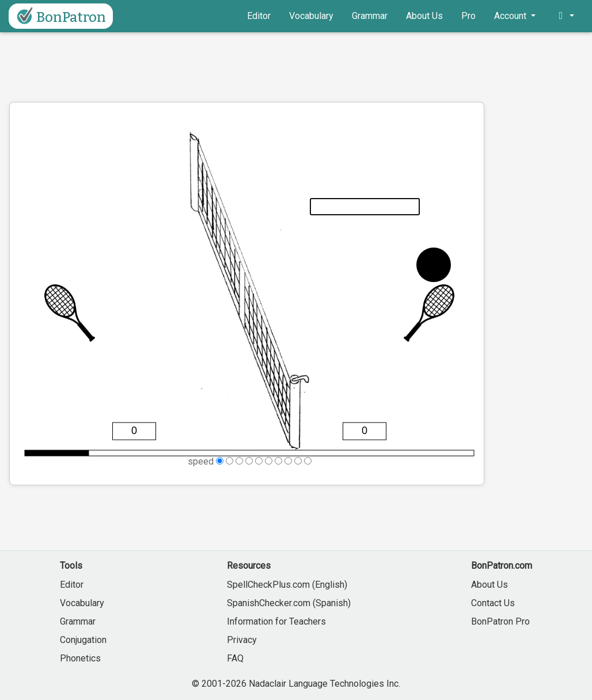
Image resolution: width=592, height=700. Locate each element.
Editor (259, 16)
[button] (564, 16)
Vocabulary (311, 16)
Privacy (242, 640)
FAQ (235, 658)
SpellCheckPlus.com (268, 585)
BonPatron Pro (500, 621)
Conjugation (83, 640)
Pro (468, 16)
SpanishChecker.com (269, 603)
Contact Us (493, 603)
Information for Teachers (276, 621)
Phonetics (80, 658)
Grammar (370, 16)
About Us (424, 16)
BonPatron (60, 16)
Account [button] (511, 16)
